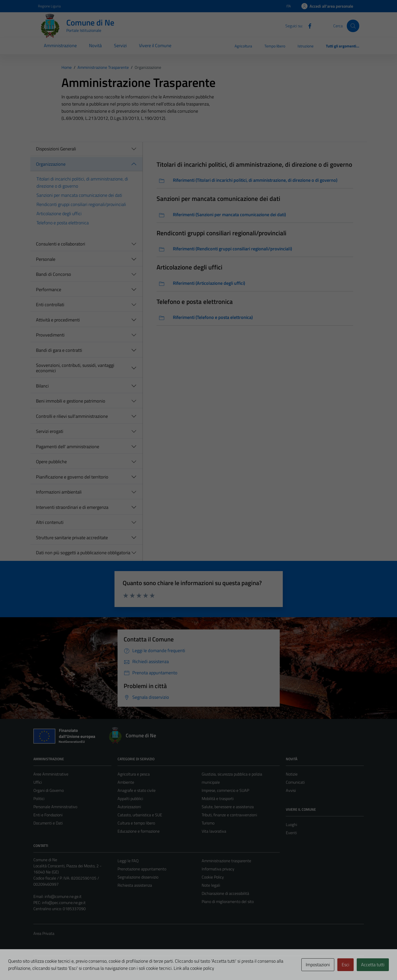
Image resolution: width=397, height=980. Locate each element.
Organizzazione (51, 164)
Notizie (292, 774)
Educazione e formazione (139, 831)
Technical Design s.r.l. (68, 965)
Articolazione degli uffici (59, 214)
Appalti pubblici (130, 798)
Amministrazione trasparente (226, 861)
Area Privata (44, 933)
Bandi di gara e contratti (59, 350)
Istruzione (306, 46)
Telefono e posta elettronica (63, 223)
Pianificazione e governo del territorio (72, 477)
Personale (46, 259)
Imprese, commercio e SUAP (225, 790)
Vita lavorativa (214, 831)
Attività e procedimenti (58, 320)
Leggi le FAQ (128, 861)
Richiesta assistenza (135, 885)
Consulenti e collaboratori (61, 244)
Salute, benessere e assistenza (228, 807)
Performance (49, 289)
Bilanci (42, 386)
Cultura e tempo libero (136, 823)
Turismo (208, 823)
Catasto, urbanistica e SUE (140, 815)
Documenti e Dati (48, 823)
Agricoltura (243, 46)
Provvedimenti (50, 335)
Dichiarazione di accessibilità (225, 893)
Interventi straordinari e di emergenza (72, 507)
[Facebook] (308, 25)
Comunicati (295, 782)
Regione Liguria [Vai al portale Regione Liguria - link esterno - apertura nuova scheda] (49, 6)
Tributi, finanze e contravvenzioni (229, 815)
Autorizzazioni (129, 807)
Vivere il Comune (155, 46)
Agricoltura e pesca (134, 774)
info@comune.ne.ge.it (63, 896)
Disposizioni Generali (56, 149)
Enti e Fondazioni (48, 815)
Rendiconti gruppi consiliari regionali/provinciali (81, 204)
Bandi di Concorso (54, 274)
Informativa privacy (218, 869)
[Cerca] (353, 26)
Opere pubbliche (51, 462)
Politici (39, 798)
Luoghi (291, 824)
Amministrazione (60, 46)
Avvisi (291, 790)
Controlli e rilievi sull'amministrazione (72, 416)
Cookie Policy (213, 877)
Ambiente (126, 782)
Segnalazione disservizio (138, 877)
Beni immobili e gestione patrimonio (71, 401)
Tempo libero (275, 46)
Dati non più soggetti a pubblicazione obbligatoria (83, 553)
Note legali (211, 885)
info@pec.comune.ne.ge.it (64, 902)
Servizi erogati (50, 431)
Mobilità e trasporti (218, 798)
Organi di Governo (49, 790)
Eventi (291, 833)
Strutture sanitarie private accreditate (72, 538)
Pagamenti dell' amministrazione (68, 447)
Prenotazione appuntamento (142, 869)
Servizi (120, 46)
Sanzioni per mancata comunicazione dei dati (79, 195)
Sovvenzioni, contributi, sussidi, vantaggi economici (75, 368)
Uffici (38, 782)
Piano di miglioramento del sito (228, 901)
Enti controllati (50, 305)
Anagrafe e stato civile (137, 790)
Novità (95, 46)
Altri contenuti (50, 522)
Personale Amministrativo (55, 807)
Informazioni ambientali (59, 492)
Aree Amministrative (51, 774)
